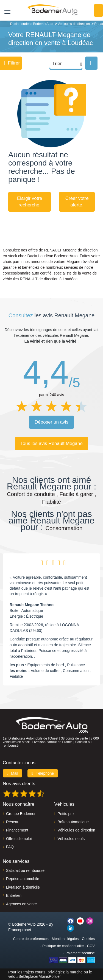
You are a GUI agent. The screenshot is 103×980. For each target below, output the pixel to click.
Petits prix (66, 814)
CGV (91, 946)
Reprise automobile (23, 879)
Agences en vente (21, 904)
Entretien (14, 895)
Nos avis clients (19, 784)
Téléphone (43, 773)
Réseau (13, 822)
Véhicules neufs (71, 839)
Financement (17, 830)
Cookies (88, 939)
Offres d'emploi (19, 839)
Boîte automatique (73, 822)
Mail (12, 773)
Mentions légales (65, 939)
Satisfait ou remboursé (25, 870)
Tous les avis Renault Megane (51, 443)
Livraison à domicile (23, 887)
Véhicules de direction (76, 830)
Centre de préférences (31, 939)
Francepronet (20, 930)
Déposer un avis (51, 422)
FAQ (10, 847)
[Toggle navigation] (5, 10)
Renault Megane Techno (32, 605)
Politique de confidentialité (63, 946)
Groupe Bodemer (21, 814)
